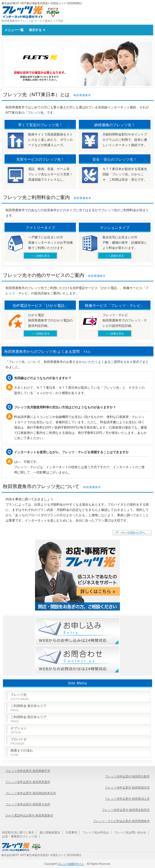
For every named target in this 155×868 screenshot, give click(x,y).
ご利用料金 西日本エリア (29, 719)
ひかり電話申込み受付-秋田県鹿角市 (29, 815)
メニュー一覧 (25, 30)
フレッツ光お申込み (96, 832)
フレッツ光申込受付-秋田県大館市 (127, 776)
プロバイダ (19, 741)
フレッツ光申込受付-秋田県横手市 (28, 771)
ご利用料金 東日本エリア (29, 708)
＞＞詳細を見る (40, 256)
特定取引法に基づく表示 (18, 832)
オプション (19, 730)
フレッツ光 (20, 697)
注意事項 (71, 832)
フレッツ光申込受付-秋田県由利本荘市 (31, 793)
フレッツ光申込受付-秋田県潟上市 (127, 799)
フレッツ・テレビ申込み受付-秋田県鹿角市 (121, 821)
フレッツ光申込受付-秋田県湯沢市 (127, 787)
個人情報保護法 (50, 832)
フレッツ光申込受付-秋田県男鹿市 (28, 782)
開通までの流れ (22, 753)
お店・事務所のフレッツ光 (20, 836)
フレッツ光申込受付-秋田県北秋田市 (126, 810)
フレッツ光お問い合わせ (130, 832)
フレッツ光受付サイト (71, 864)
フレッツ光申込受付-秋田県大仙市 (28, 804)
